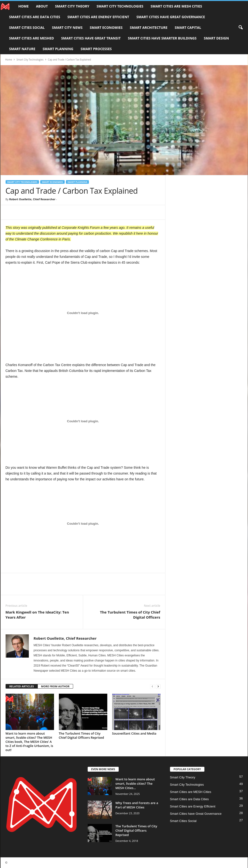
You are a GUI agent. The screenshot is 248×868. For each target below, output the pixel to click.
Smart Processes (96, 49)
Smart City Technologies (120, 6)
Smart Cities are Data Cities (35, 17)
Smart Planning (58, 49)
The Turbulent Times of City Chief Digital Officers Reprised (81, 735)
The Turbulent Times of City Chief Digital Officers (130, 615)
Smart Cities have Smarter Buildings (162, 38)
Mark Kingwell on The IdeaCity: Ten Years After (37, 615)
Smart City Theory (72, 6)
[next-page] (158, 687)
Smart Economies (106, 27)
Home (24, 6)
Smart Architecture (149, 27)
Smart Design (216, 38)
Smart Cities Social (27, 27)
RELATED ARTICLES (22, 686)
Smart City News (67, 27)
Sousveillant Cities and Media (134, 733)
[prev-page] (152, 687)
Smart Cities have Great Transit (91, 38)
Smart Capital (188, 27)
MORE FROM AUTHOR (55, 686)
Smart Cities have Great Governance (171, 17)
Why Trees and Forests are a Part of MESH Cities (137, 805)
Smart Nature (22, 49)
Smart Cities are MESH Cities (176, 6)
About (42, 6)
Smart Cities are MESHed (32, 38)
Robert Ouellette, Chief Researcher (32, 199)
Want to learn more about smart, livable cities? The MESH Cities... (135, 784)
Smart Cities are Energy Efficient (98, 17)
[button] (240, 28)
